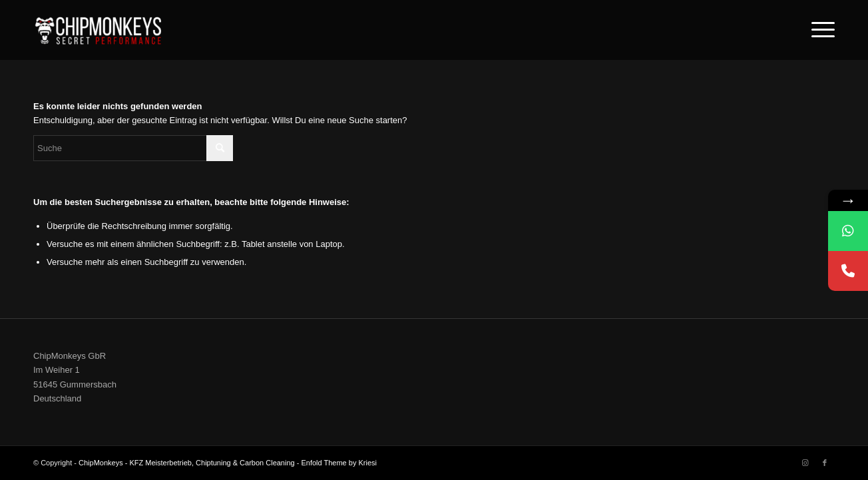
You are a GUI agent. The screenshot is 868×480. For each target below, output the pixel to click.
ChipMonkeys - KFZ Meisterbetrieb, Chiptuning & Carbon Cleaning (187, 463)
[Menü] (819, 30)
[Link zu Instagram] (805, 463)
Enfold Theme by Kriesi (339, 463)
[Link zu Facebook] (825, 463)
